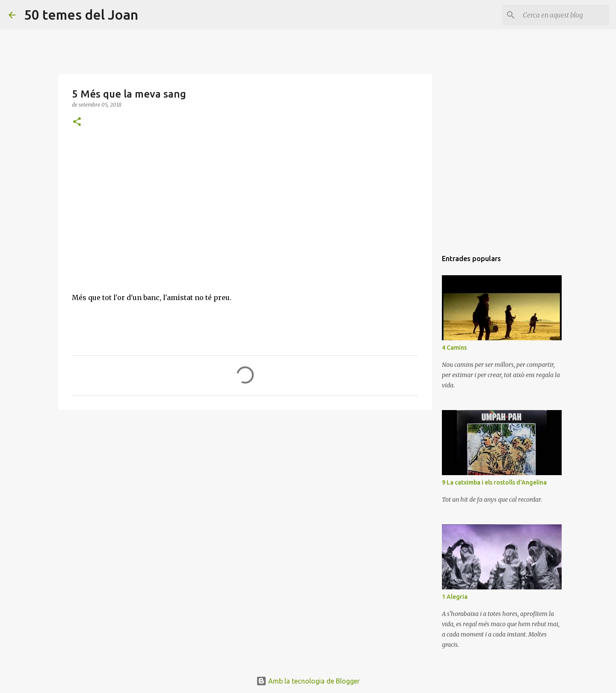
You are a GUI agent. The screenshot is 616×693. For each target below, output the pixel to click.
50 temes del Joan (81, 15)
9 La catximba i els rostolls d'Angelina (494, 482)
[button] (77, 122)
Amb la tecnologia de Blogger (308, 681)
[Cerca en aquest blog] (564, 15)
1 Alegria (455, 597)
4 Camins (454, 348)
